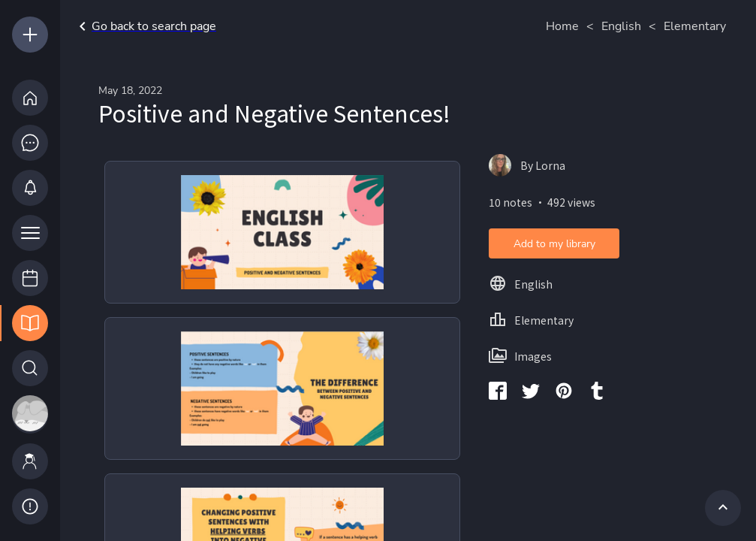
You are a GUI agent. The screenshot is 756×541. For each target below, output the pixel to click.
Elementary (695, 26)
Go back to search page (145, 26)
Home (562, 26)
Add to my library (554, 244)
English (621, 26)
